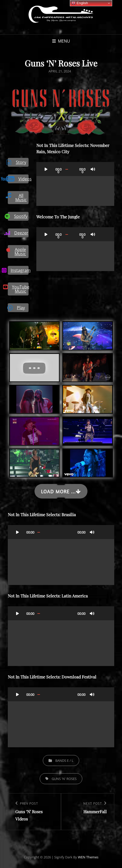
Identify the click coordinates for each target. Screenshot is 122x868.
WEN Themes (88, 857)
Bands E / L (64, 761)
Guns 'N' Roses (64, 779)
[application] (75, 184)
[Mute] (93, 169)
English (80, 3)
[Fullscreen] (103, 169)
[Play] (46, 169)
